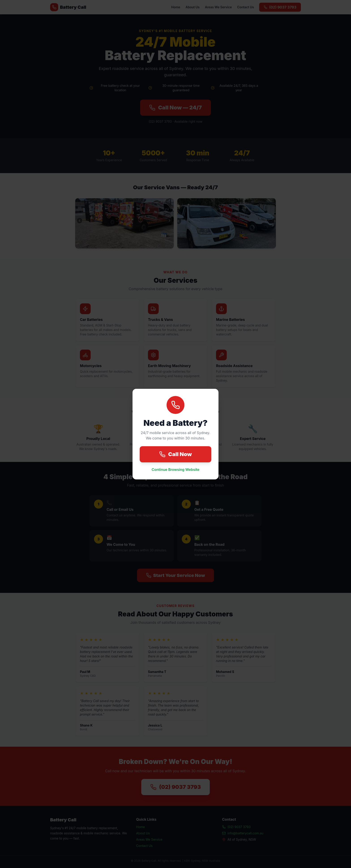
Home (176, 7)
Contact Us (245, 7)
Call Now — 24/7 (175, 108)
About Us (193, 7)
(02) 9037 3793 (280, 7)
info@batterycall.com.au (243, 833)
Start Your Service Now (175, 575)
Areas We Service (218, 7)
